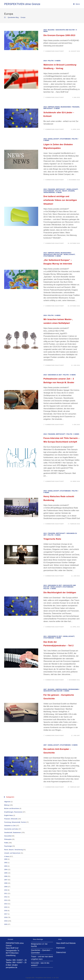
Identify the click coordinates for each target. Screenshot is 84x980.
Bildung (51, 30)
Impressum (61, 948)
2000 (6, 859)
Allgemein (7, 802)
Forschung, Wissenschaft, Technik (15, 822)
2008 (6, 883)
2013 (45, 533)
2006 (6, 876)
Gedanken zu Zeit (55, 375)
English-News (8, 815)
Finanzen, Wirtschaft (57, 189)
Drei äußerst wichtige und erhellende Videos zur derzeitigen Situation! (60, 200)
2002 (6, 863)
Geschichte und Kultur (65, 30)
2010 (6, 890)
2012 (6, 897)
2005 (6, 873)
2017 (6, 914)
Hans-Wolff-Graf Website (66, 943)
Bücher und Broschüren (12, 808)
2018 (45, 139)
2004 (6, 869)
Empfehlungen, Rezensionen (59, 107)
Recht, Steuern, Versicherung (13, 850)
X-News (58, 61)
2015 (6, 907)
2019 (45, 30)
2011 (45, 636)
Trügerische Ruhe (52, 539)
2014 (6, 904)
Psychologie (8, 846)
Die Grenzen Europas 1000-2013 (59, 35)
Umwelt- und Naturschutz (12, 853)
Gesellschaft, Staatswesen (59, 139)
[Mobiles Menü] (77, 4)
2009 (6, 887)
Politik (51, 61)
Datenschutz (61, 952)
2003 (6, 866)
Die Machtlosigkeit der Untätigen (60, 593)
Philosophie (8, 839)
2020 (6, 924)
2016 (6, 911)
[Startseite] (5, 17)
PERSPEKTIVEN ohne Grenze (22, 4)
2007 (45, 689)
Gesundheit (8, 836)
